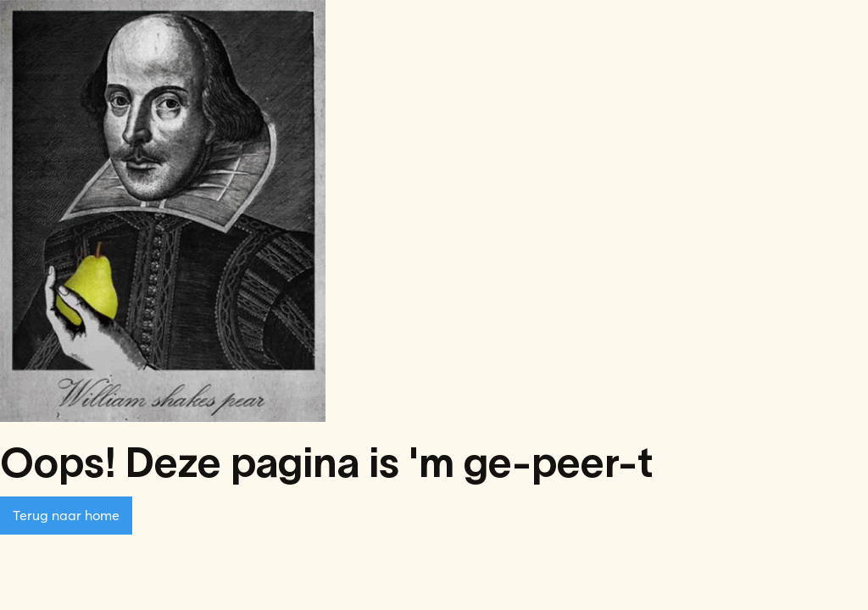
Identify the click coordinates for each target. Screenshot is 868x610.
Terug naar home (66, 515)
